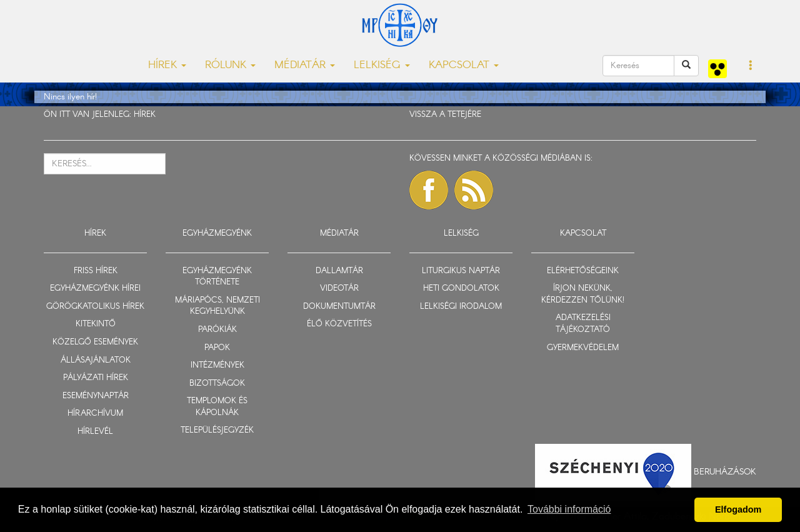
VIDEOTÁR (339, 289)
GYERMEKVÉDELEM (583, 348)
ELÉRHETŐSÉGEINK (583, 271)
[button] (751, 66)
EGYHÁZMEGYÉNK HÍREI (95, 289)
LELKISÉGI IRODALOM (461, 307)
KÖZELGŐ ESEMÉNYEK (95, 342)
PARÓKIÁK (217, 330)
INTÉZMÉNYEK (217, 365)
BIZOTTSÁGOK (217, 384)
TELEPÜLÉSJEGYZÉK (217, 430)
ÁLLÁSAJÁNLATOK (96, 360)
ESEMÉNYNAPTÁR (96, 396)
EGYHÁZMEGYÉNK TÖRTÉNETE (217, 277)
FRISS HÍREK (96, 271)
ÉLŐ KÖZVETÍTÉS (339, 324)
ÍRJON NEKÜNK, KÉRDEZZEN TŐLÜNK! (583, 294)
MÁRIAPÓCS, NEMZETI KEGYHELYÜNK (217, 306)
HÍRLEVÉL (95, 432)
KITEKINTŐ (96, 324)
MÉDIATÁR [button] (305, 65)
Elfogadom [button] (738, 509)
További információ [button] (569, 509)
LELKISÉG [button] (382, 65)
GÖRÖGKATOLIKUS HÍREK (95, 307)
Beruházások (725, 472)
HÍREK (145, 115)
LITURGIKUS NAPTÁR (461, 271)
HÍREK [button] (167, 65)
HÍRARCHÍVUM (95, 414)
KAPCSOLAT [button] (464, 65)
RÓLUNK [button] (230, 65)
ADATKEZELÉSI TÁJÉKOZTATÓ (583, 324)
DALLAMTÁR (339, 271)
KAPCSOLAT (583, 233)
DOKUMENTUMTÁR (339, 307)
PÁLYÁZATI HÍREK (96, 378)
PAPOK (217, 348)
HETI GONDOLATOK (461, 289)
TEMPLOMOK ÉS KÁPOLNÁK (217, 407)
